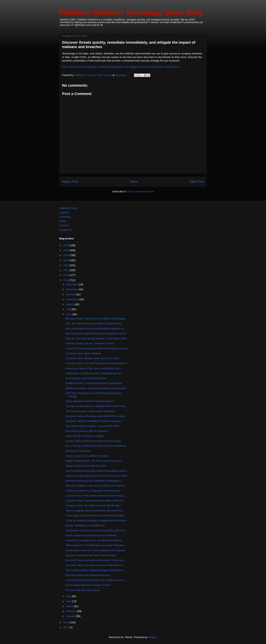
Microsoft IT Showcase (78, 451)
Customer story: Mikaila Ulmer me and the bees (93, 358)
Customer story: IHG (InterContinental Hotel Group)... (96, 496)
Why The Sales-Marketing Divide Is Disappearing (93, 323)
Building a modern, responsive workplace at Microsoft (96, 388)
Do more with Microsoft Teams (83, 590)
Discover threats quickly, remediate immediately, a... (95, 481)
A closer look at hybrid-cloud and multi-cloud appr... (94, 441)
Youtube (64, 225)
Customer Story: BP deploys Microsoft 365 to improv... (96, 416)
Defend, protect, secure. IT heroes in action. (90, 343)
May (69, 596)
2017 (66, 627)
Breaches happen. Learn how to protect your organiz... (96, 486)
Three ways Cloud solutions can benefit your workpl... (96, 515)
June (69, 314)
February (72, 611)
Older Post (197, 182)
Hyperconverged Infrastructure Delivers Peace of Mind (96, 476)
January (71, 616)
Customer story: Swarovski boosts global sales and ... (96, 501)
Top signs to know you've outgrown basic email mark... (96, 406)
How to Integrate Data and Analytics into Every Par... (95, 511)
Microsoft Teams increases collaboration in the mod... (96, 560)
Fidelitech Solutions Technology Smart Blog (130, 13)
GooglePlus (66, 230)
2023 (66, 260)
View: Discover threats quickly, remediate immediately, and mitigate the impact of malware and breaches (121, 67)
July (69, 309)
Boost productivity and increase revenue (88, 585)
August (70, 304)
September (73, 299)
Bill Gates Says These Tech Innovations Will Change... (96, 319)
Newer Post (70, 182)
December (72, 284)
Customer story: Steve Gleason (83, 353)
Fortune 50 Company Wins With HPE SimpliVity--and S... (98, 348)
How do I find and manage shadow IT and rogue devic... (97, 338)
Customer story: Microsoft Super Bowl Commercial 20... (97, 363)
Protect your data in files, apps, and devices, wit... (94, 368)
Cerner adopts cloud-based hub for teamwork (91, 535)
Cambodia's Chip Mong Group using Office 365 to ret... (97, 530)
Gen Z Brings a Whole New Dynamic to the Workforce (96, 446)
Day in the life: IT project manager (85, 436)
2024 (66, 255)
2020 (66, 275)
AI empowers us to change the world (86, 378)
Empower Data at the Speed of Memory (88, 575)
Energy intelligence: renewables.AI (85, 525)
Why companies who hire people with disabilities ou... (96, 329)
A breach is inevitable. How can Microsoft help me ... (95, 540)
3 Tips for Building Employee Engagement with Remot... (97, 520)
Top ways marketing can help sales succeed (91, 555)
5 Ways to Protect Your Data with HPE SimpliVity (93, 491)
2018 (66, 622)
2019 (66, 280)
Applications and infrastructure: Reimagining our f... (94, 373)
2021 (66, 270)
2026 (66, 245)
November (72, 289)
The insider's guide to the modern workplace (91, 411)
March (70, 606)
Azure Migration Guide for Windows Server (90, 401)
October (71, 294)
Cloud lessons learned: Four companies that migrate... (96, 550)
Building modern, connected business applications (94, 383)
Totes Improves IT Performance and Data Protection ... (96, 545)
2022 (66, 265)
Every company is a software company (87, 456)
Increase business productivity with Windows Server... (96, 580)
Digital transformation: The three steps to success (94, 461)
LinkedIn (64, 212)
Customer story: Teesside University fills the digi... (94, 505)
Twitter (63, 221)
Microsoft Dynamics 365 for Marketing (87, 431)
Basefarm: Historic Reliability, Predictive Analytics (93, 421)
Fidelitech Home (68, 208)
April (69, 601)
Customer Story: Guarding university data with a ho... (96, 565)
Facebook (65, 217)
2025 (66, 250)
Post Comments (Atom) (141, 191)
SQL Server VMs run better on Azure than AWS (92, 426)
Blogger (152, 637)
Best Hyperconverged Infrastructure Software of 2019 (96, 333)
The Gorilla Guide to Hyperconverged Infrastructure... (96, 570)
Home (134, 182)
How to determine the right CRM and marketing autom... (97, 471)
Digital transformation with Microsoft (86, 466)
